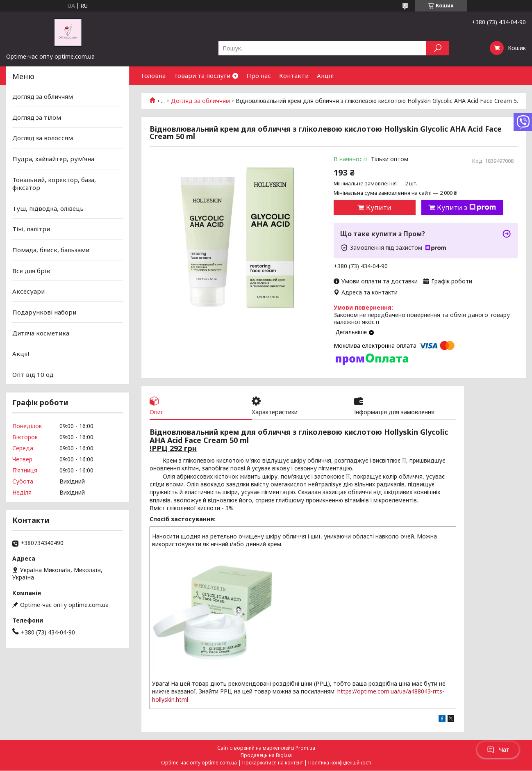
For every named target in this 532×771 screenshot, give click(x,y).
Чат (498, 750)
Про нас (259, 75)
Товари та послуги (202, 75)
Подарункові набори (44, 312)
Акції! (325, 75)
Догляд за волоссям (43, 138)
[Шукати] (438, 48)
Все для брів (31, 271)
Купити (379, 208)
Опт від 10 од (33, 374)
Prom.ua (305, 748)
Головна (153, 75)
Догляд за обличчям (200, 101)
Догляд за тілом (37, 117)
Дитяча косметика (41, 333)
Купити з (466, 208)
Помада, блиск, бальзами (51, 250)
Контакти (294, 75)
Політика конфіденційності (340, 763)
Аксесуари (28, 291)
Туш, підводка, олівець (48, 208)
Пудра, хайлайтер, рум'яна (53, 159)
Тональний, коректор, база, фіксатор (54, 183)
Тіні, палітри (31, 229)
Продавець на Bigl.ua (266, 756)
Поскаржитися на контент (273, 763)
